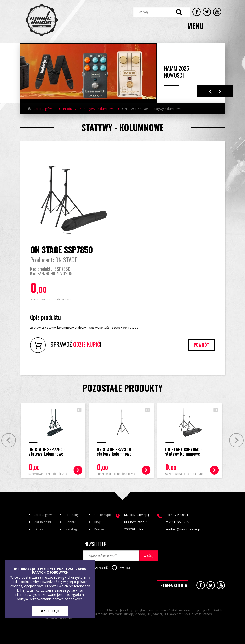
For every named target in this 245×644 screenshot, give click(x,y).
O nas (39, 530)
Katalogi (71, 530)
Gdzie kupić (103, 515)
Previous (210, 90)
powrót (201, 345)
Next (220, 90)
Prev (8, 441)
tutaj (30, 590)
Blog (97, 523)
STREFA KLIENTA (174, 587)
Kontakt (100, 530)
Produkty (70, 107)
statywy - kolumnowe (99, 107)
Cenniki (71, 523)
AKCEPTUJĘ (50, 611)
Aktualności (43, 523)
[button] (101, 569)
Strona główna (45, 107)
